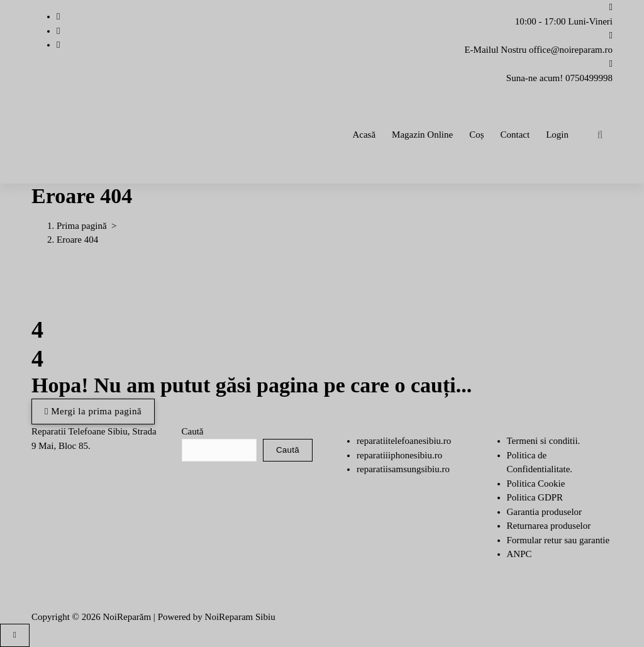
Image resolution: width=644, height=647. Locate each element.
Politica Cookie (536, 484)
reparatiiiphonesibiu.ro (399, 455)
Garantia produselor (545, 512)
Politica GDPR (535, 497)
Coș (476, 135)
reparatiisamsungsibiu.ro (403, 469)
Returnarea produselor (549, 526)
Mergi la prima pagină (93, 411)
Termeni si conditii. (544, 441)
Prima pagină (82, 226)
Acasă (364, 135)
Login (557, 135)
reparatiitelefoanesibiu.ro (404, 441)
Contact (515, 135)
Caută (193, 431)
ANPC (519, 554)
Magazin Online (422, 135)
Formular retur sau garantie (558, 540)
